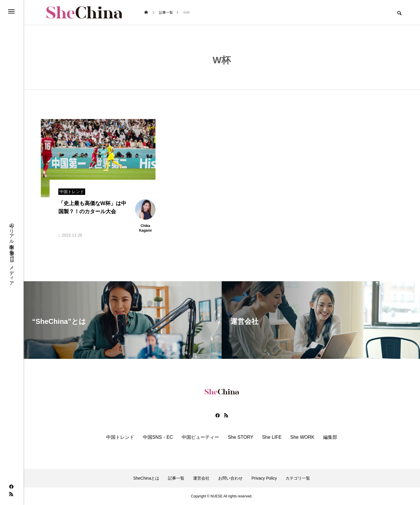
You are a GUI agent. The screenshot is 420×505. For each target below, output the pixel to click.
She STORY (240, 437)
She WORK (302, 437)
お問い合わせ (230, 478)
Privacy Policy (264, 478)
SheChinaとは (146, 478)
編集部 (330, 437)
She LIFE (272, 437)
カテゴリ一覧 (298, 478)
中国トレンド (120, 437)
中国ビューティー (200, 437)
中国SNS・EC (158, 437)
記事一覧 (176, 478)
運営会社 (201, 478)
